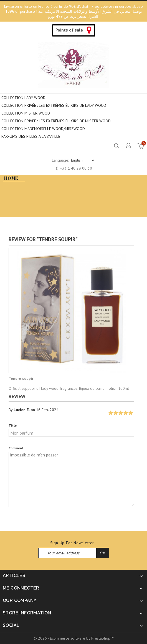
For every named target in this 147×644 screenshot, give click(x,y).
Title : (13, 425)
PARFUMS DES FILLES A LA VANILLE (31, 136)
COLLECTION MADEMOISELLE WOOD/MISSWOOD (43, 129)
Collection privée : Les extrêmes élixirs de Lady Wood (54, 105)
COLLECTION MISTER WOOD (26, 113)
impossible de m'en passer (71, 479)
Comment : (17, 448)
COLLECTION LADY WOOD (23, 98)
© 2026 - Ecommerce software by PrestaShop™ (74, 638)
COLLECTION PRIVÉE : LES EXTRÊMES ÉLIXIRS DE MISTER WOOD (56, 121)
